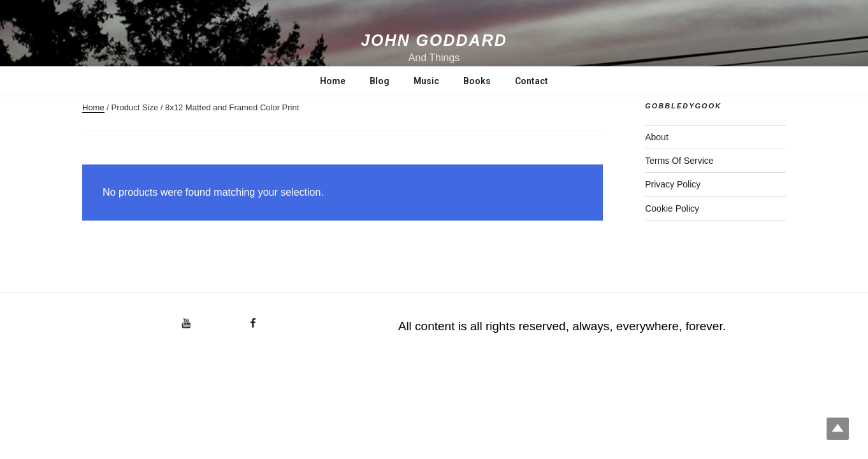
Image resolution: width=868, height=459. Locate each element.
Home (333, 81)
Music (426, 81)
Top (838, 429)
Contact (532, 81)
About (657, 137)
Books (477, 81)
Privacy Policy (673, 184)
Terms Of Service (679, 161)
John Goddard (434, 40)
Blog (380, 81)
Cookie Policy (672, 208)
